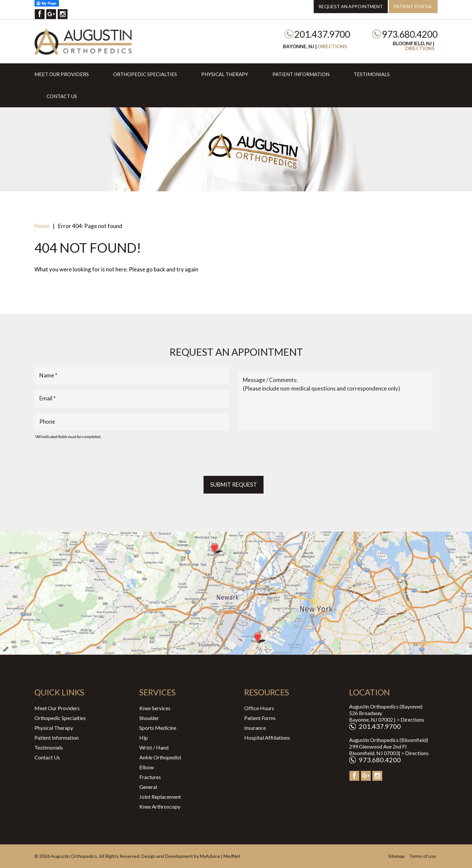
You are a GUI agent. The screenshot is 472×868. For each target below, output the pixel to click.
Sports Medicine (158, 728)
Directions (332, 46)
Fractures (150, 777)
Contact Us (62, 96)
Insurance (255, 728)
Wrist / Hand (154, 747)
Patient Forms (260, 718)
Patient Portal (413, 6)
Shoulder (149, 718)
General (148, 787)
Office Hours (259, 708)
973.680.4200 (410, 34)
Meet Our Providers (62, 74)
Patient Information (301, 74)
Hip (144, 738)
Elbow (147, 767)
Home (42, 226)
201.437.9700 (322, 34)
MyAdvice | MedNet (220, 856)
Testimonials (372, 74)
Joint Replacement (160, 797)
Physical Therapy (225, 74)
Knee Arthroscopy (160, 806)
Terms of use (423, 856)
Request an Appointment (351, 6)
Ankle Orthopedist (160, 757)
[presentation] (84, 458)
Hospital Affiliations (267, 738)
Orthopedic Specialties (145, 74)
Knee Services (155, 708)
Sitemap (396, 856)
